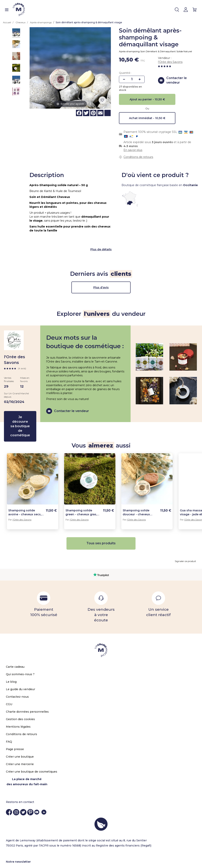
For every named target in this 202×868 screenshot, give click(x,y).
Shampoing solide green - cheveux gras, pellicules (81, 495)
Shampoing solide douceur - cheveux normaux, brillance (136, 495)
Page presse (15, 732)
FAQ (9, 724)
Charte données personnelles (27, 695)
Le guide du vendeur (21, 672)
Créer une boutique (20, 739)
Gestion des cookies (20, 702)
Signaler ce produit (185, 544)
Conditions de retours (138, 157)
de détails (104, 232)
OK (189, 857)
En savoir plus (133, 150)
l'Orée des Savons (170, 62)
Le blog (11, 665)
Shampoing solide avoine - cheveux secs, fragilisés (25, 495)
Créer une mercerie (20, 747)
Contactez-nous (17, 680)
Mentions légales (18, 710)
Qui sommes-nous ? (20, 657)
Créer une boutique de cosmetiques (32, 754)
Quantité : (125, 73)
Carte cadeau (15, 650)
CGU (9, 687)
